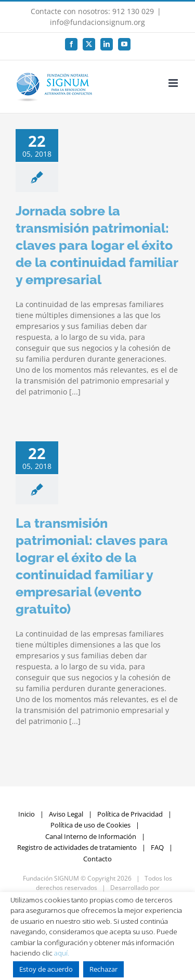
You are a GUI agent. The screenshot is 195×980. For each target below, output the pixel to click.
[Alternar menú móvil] (174, 83)
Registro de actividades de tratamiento (77, 847)
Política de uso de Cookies (90, 825)
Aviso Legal (66, 814)
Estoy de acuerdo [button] (46, 969)
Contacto (97, 859)
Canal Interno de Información (91, 836)
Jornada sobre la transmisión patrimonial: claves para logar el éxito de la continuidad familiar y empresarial (97, 245)
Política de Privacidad (130, 814)
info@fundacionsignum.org (97, 22)
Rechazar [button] (103, 969)
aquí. (62, 953)
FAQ (157, 847)
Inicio (27, 814)
